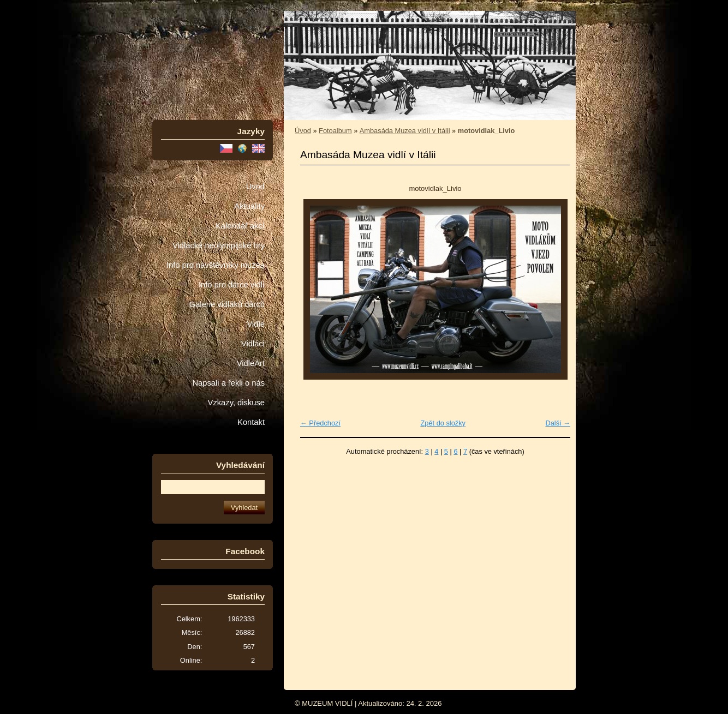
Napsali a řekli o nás (228, 383)
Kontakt (251, 422)
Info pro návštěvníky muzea (216, 265)
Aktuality (249, 206)
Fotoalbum (335, 131)
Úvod (255, 187)
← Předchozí (320, 423)
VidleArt (251, 363)
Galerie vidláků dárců (227, 304)
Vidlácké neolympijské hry (219, 245)
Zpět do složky (443, 423)
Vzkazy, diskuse (236, 403)
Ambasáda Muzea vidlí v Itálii (405, 131)
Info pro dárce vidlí (232, 285)
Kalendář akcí (240, 226)
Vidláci (253, 344)
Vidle (256, 324)
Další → (558, 423)
